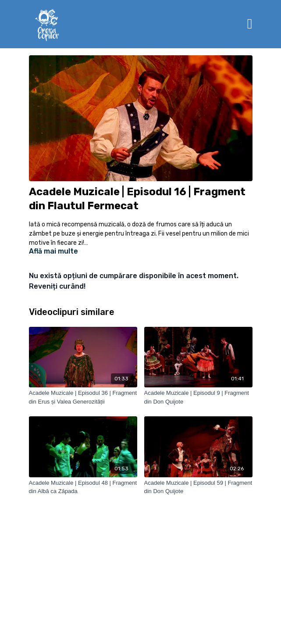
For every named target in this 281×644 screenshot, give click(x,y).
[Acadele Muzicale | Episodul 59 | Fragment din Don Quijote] (198, 487)
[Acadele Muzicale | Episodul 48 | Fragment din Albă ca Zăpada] (83, 487)
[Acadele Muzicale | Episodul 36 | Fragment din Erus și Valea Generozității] (83, 397)
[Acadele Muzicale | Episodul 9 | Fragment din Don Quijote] (198, 397)
